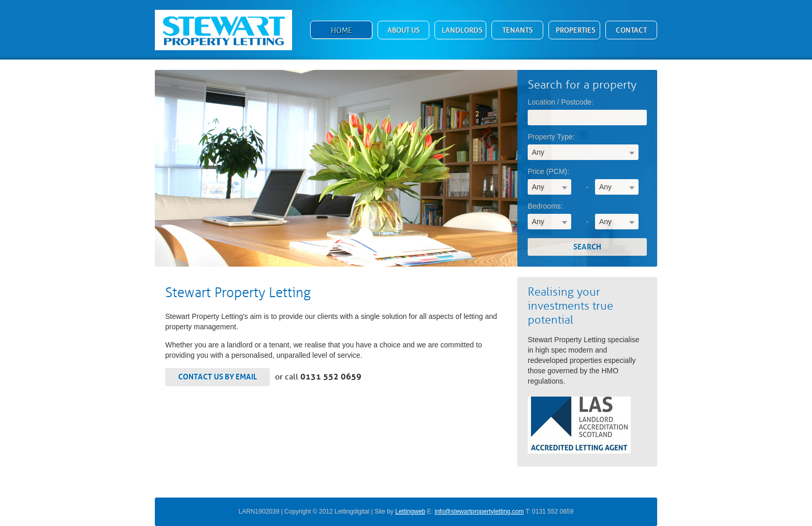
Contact (631, 30)
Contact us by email (218, 377)
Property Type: (551, 137)
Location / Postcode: (561, 102)
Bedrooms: (545, 206)
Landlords (462, 30)
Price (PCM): (548, 171)
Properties (576, 30)
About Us (404, 30)
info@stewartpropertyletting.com (479, 512)
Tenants (518, 30)
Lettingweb (410, 512)
